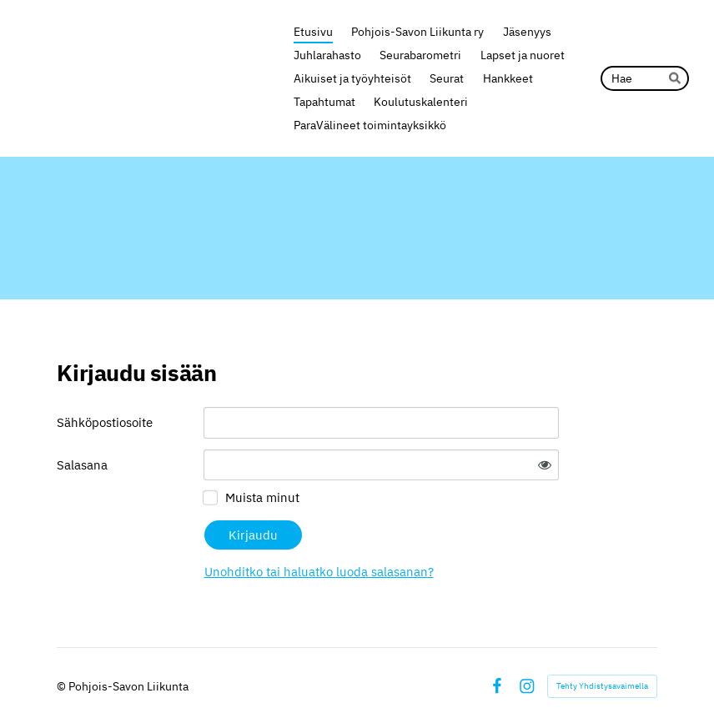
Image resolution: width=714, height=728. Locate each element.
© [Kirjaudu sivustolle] (63, 686)
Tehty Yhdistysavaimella (602, 686)
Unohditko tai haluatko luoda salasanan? (319, 572)
